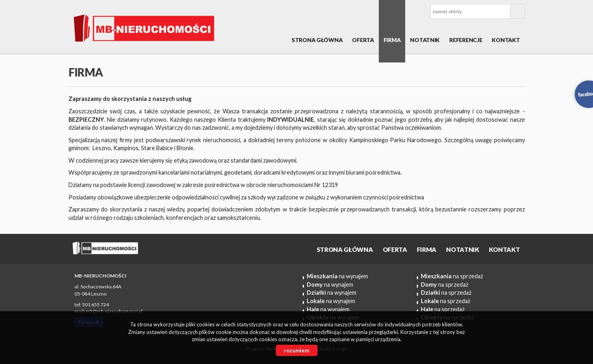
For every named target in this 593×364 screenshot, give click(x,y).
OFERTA (363, 40)
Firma (392, 40)
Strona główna (317, 40)
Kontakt (506, 40)
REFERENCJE (466, 40)
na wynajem (337, 276)
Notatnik (425, 40)
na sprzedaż (452, 276)
